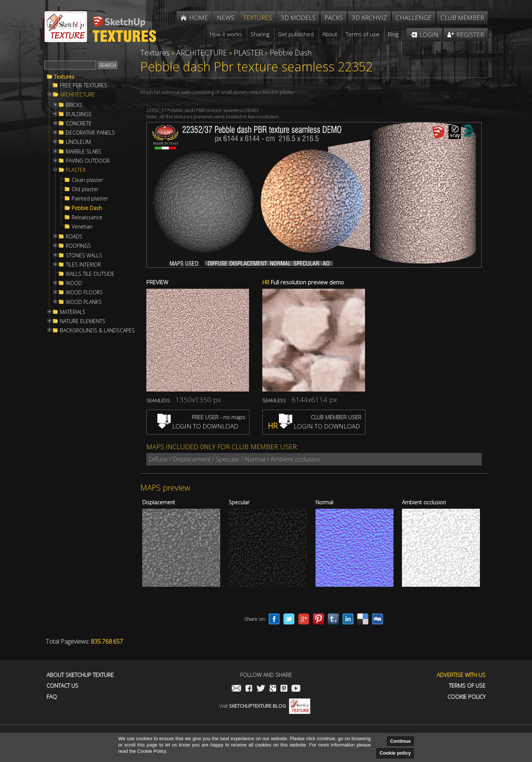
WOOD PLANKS (84, 302)
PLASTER (76, 170)
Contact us (62, 686)
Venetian (82, 227)
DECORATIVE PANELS (90, 133)
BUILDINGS (79, 114)
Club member (462, 18)
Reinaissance (87, 217)
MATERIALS (73, 312)
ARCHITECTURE (77, 95)
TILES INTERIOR (83, 265)
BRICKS (74, 105)
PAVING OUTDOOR (88, 161)
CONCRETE (79, 123)
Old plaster (85, 189)
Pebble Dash (87, 208)
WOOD (74, 283)
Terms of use (467, 686)
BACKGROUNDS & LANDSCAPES (97, 331)
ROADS (74, 237)
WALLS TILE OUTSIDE (90, 274)
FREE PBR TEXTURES (83, 85)
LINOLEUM (78, 142)
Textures (64, 77)
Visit (265, 706)
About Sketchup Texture (80, 675)
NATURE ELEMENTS (83, 321)
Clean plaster (87, 180)
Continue (400, 741)
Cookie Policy (466, 697)
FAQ (52, 697)
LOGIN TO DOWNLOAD (198, 426)
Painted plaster (90, 199)
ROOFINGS (78, 246)
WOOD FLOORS (84, 292)
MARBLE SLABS (83, 152)
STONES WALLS (84, 255)
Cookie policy (395, 753)
